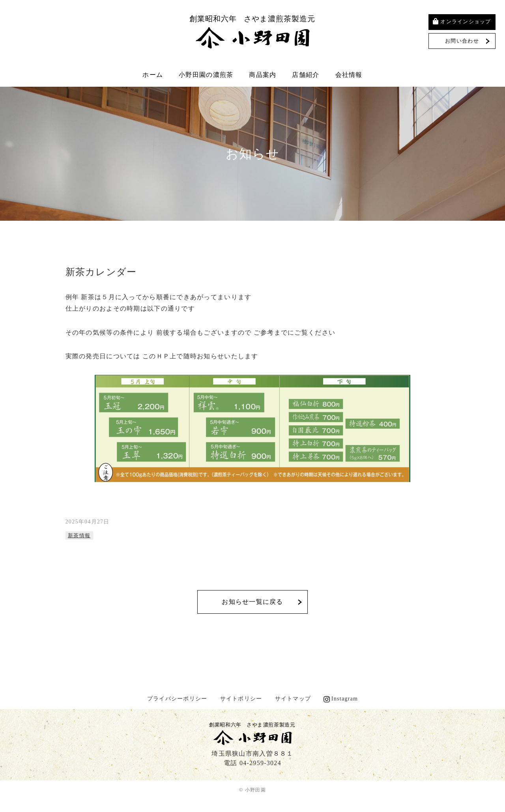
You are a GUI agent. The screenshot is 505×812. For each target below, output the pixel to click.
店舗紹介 (306, 75)
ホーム (153, 75)
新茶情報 (79, 535)
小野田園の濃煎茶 (206, 75)
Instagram (345, 699)
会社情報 (349, 75)
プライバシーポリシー (177, 699)
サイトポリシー (241, 699)
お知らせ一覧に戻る (252, 602)
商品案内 (263, 75)
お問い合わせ (462, 41)
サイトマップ (293, 699)
